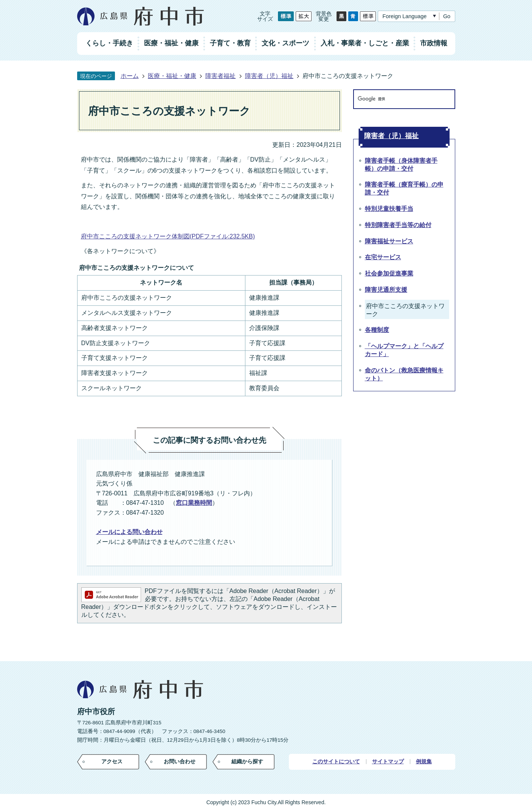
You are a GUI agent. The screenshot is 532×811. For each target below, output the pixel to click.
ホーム (130, 76)
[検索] (397, 99)
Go (447, 16)
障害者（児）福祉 (269, 76)
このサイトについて (336, 762)
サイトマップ (388, 762)
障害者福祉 (220, 76)
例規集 (424, 762)
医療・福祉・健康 (172, 76)
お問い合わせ (180, 761)
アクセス (112, 761)
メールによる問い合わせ (129, 532)
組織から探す (247, 761)
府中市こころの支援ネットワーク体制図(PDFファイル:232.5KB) (168, 236)
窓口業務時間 (194, 503)
